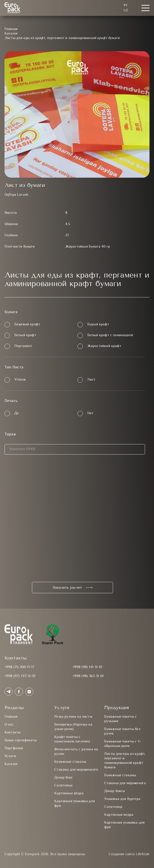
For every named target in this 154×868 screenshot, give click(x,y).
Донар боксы (115, 791)
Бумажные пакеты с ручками (121, 719)
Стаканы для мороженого (125, 783)
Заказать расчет (67, 587)
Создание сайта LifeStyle (129, 854)
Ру (126, 5)
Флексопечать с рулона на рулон (76, 752)
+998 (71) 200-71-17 (19, 667)
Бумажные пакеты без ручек (122, 731)
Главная (11, 717)
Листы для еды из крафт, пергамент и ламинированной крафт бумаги (125, 761)
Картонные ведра (119, 815)
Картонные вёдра (69, 793)
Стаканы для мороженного (76, 770)
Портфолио (14, 748)
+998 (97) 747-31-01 (20, 676)
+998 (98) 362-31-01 (88, 676)
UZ (126, 10)
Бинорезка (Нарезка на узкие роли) (73, 727)
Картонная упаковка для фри (75, 804)
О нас (9, 725)
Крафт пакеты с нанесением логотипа (72, 739)
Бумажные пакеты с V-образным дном (123, 744)
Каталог (11, 764)
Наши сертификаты (21, 741)
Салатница (63, 786)
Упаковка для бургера (122, 799)
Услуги (10, 756)
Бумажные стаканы (70, 762)
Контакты (12, 733)
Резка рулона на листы (73, 717)
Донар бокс (63, 778)
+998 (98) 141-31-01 (87, 667)
